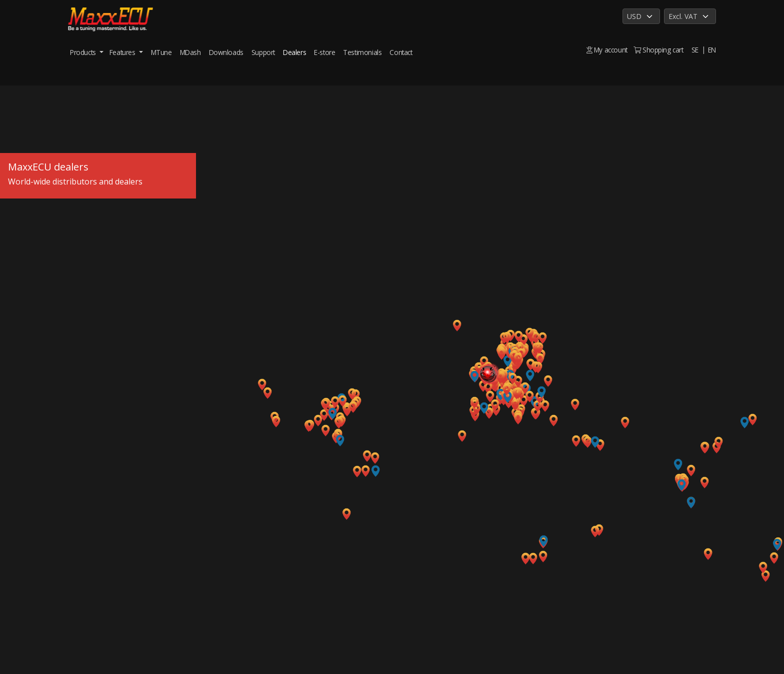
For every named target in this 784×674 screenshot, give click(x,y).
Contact (401, 52)
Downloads (226, 52)
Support (263, 52)
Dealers (294, 52)
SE (695, 50)
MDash (190, 52)
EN (712, 50)
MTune (161, 52)
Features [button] (123, 52)
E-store (324, 52)
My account (607, 50)
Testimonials (362, 52)
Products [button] (84, 52)
